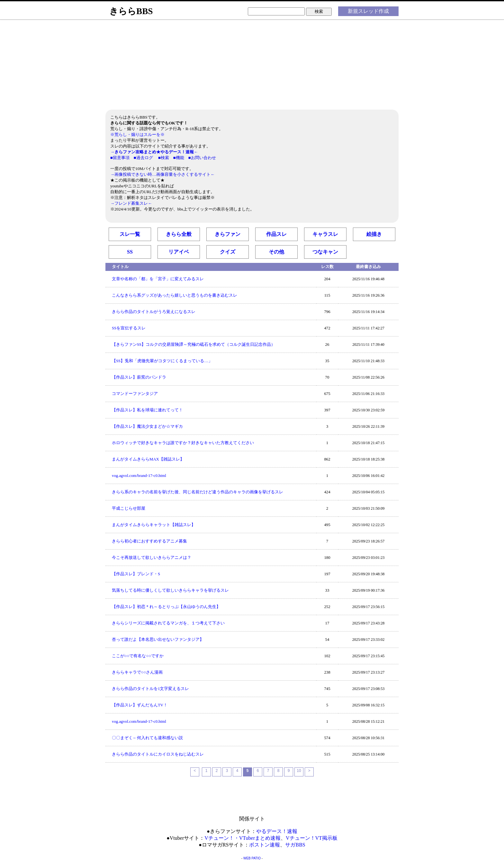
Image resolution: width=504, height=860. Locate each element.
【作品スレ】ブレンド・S (136, 574)
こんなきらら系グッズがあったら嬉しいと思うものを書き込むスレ (175, 295)
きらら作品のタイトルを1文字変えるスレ (150, 689)
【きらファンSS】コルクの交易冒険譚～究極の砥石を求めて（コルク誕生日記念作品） (194, 345)
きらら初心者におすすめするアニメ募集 (149, 541)
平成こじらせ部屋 (129, 508)
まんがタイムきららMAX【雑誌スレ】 (148, 459)
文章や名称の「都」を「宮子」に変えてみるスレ (158, 279)
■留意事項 (120, 158)
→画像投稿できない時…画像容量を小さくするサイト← (162, 174)
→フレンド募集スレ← (131, 203)
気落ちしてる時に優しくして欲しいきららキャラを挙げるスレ (170, 590)
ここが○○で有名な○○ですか (138, 656)
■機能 (179, 158)
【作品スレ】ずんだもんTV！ (140, 705)
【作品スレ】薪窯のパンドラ (139, 377)
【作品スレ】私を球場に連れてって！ (147, 410)
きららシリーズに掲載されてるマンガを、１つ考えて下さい (168, 623)
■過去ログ (143, 158)
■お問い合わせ (202, 158)
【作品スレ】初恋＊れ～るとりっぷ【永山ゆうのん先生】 (166, 607)
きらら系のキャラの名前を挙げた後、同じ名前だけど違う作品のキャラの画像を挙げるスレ (198, 492)
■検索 (164, 158)
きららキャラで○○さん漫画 (137, 672)
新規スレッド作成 (368, 11)
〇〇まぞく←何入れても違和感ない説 (147, 738)
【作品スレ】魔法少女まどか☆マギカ (147, 426)
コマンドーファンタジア (135, 394)
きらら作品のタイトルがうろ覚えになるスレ (154, 312)
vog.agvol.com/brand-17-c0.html (139, 476)
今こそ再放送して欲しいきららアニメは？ (152, 558)
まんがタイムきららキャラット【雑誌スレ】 (154, 525)
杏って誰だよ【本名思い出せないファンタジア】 (158, 640)
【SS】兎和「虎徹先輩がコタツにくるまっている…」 (162, 361)
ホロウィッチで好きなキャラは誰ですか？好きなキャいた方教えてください (183, 443)
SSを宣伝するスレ (129, 328)
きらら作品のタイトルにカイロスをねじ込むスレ (158, 754)
